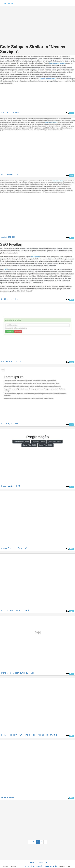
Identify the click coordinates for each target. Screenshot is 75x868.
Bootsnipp (9, 3)
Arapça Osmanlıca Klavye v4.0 (14, 548)
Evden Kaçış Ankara (10, 175)
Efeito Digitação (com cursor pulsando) (18, 673)
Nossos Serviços (8, 797)
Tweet (47, 862)
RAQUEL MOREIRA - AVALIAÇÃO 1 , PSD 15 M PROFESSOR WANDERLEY (32, 735)
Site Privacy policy (37, 866)
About (47, 866)
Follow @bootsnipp (35, 862)
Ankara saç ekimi (9, 237)
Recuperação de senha (11, 361)
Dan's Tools (25, 866)
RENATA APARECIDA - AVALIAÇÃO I (16, 611)
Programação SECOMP (11, 486)
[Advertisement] (38, 23)
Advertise (54, 866)
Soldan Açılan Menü (10, 424)
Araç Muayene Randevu (11, 112)
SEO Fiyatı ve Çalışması (11, 299)
